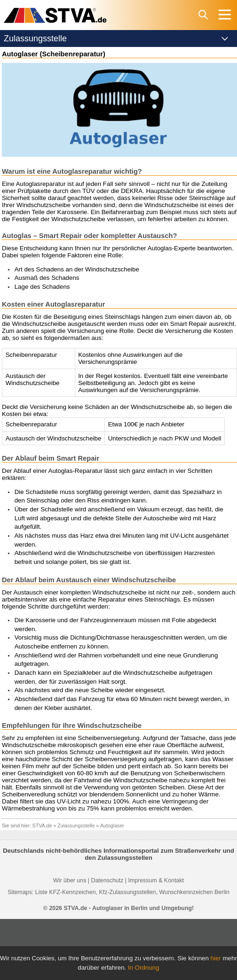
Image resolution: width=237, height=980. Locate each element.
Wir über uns (70, 880)
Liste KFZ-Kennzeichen (66, 892)
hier (216, 958)
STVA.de (42, 826)
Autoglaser (112, 826)
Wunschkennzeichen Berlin (194, 892)
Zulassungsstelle (76, 826)
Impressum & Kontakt (156, 880)
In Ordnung (144, 968)
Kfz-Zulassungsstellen (127, 892)
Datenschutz (107, 880)
